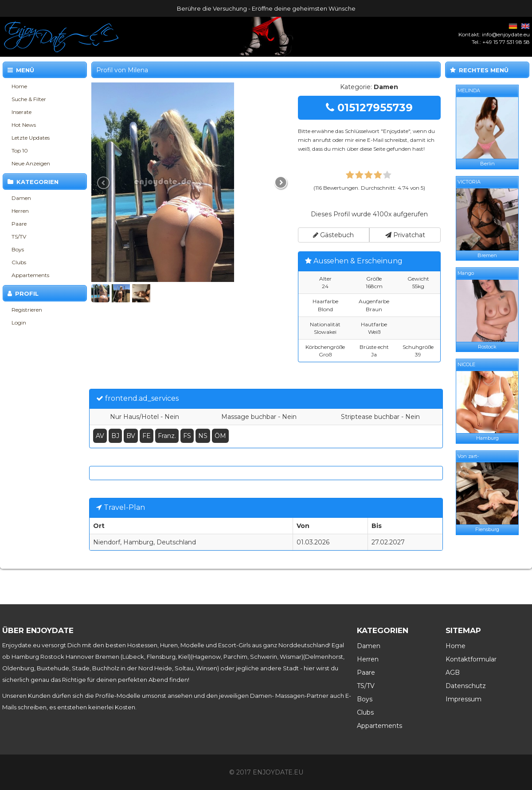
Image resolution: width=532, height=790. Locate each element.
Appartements (30, 275)
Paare (19, 224)
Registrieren (27, 310)
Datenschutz (466, 686)
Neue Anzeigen (31, 163)
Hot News (24, 125)
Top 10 (20, 151)
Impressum (464, 699)
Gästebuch (333, 235)
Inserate (22, 112)
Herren (20, 211)
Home (19, 86)
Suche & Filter (29, 99)
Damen (21, 198)
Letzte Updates (31, 138)
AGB (453, 673)
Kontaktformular (471, 659)
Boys (18, 249)
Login (19, 323)
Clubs (19, 262)
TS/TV (19, 237)
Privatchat (405, 235)
